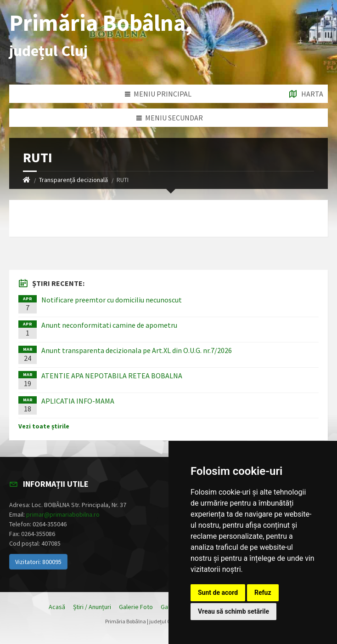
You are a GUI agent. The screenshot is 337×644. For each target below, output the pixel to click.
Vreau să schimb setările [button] (233, 611)
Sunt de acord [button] (218, 593)
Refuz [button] (263, 593)
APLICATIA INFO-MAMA (78, 401)
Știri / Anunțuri (92, 607)
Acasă (57, 607)
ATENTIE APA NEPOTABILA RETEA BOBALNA (112, 376)
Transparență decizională (73, 180)
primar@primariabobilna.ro (63, 514)
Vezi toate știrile (44, 426)
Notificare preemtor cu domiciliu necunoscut (112, 300)
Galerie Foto (136, 607)
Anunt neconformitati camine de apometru (109, 325)
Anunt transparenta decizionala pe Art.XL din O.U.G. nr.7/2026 (137, 350)
